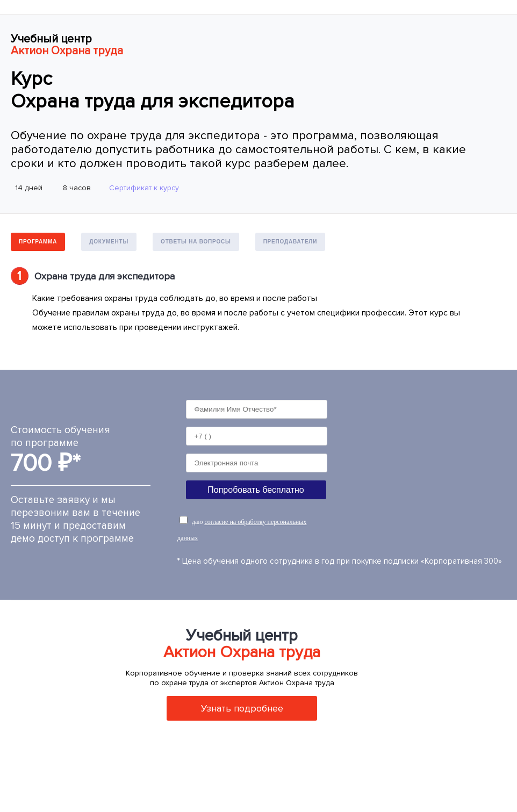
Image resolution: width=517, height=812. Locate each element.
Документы (109, 242)
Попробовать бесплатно (256, 490)
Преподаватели (290, 242)
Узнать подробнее (242, 708)
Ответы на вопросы (196, 242)
